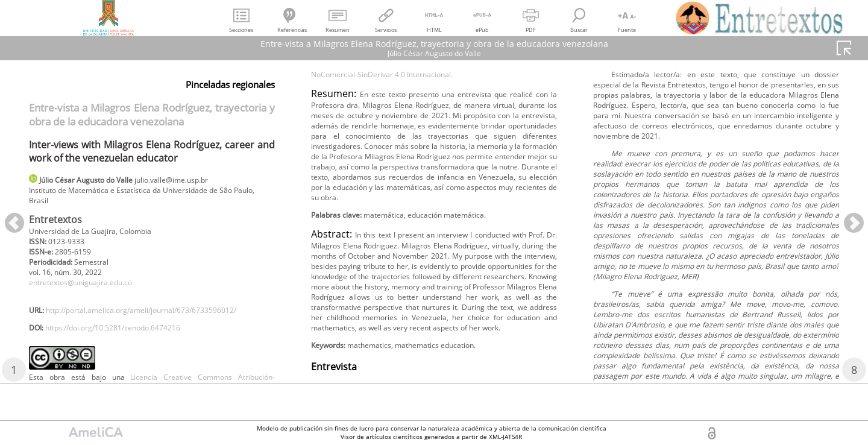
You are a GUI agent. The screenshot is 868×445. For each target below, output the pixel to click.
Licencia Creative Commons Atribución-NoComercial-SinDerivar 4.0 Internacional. (434, 113)
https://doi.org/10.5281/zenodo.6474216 (129, 356)
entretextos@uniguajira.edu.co (91, 293)
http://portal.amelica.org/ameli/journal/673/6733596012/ (143, 336)
